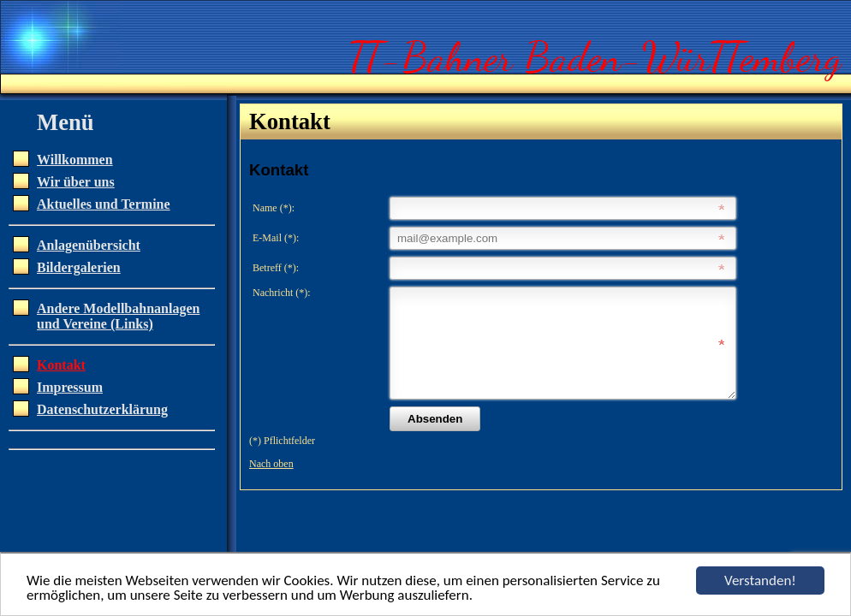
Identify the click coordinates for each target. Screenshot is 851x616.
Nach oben (271, 484)
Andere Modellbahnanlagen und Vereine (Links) (118, 316)
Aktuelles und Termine (104, 204)
